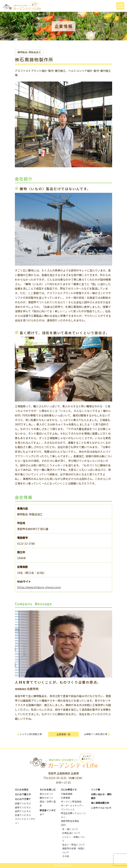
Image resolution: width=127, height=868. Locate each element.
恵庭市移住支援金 (70, 821)
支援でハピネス (23, 815)
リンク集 (96, 789)
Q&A (63, 825)
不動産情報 (67, 794)
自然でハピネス (23, 811)
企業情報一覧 (63, 734)
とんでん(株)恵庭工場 (31, 734)
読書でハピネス (23, 803)
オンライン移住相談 (71, 801)
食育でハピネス (23, 807)
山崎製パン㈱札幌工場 (96, 734)
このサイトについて (101, 808)
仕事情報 (65, 798)
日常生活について (71, 833)
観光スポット (47, 798)
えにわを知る (22, 789)
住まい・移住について (74, 844)
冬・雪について (70, 829)
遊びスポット (47, 794)
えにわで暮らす (23, 794)
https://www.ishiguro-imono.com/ (39, 587)
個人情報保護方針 (100, 803)
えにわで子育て (23, 799)
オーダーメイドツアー (72, 805)
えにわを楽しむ (48, 789)
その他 (66, 856)
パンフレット (68, 809)
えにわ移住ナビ (69, 789)
